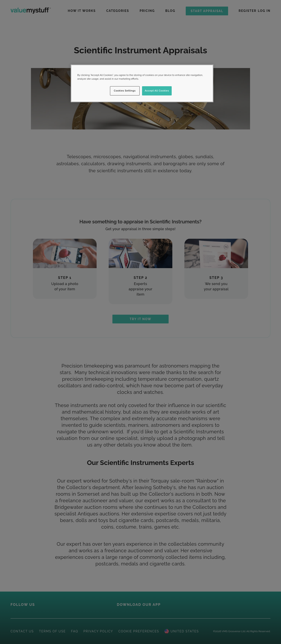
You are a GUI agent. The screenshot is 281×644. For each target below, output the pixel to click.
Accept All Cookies (157, 91)
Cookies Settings (125, 91)
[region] (142, 83)
